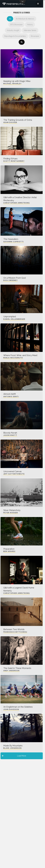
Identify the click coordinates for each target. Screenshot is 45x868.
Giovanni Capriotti (14, 242)
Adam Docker (10, 122)
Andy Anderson (11, 671)
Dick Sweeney (11, 280)
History (30, 25)
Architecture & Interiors (25, 19)
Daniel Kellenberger (14, 319)
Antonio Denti (11, 397)
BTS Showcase (16, 25)
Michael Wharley (12, 84)
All (10, 19)
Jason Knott (10, 435)
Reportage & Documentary (15, 36)
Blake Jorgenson (12, 748)
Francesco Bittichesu (15, 632)
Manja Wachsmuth (13, 358)
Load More (14, 756)
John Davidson (11, 709)
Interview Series (30, 30)
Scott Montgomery (14, 161)
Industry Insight (13, 30)
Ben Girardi (9, 551)
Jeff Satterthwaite (14, 474)
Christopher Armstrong (17, 203)
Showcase (35, 36)
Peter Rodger (11, 513)
